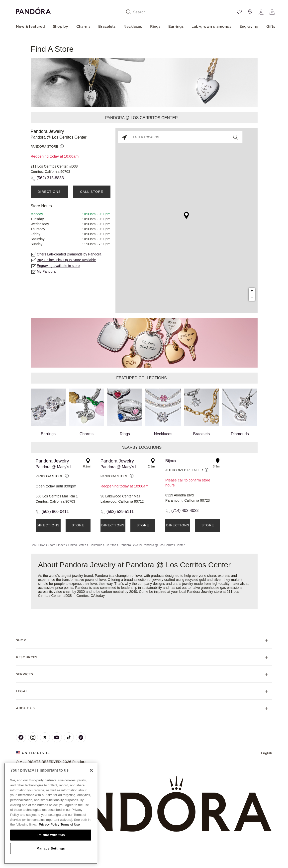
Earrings (176, 26)
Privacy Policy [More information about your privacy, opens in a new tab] (49, 824)
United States (77, 545)
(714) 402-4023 (185, 511)
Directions (49, 192)
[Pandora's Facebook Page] (21, 737)
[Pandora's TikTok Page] (69, 737)
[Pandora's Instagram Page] (33, 737)
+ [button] (252, 291)
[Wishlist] (239, 12)
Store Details (78, 528)
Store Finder (57, 545)
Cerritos (111, 545)
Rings (155, 26)
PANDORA (38, 545)
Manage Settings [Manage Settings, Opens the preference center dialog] (51, 848)
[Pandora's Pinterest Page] (81, 737)
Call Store (92, 192)
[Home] (144, 804)
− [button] (252, 297)
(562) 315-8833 (50, 178)
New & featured (30, 26)
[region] (51, 813)
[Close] (91, 770)
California (96, 545)
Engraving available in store (58, 266)
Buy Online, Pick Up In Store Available (66, 260)
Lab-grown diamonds (211, 26)
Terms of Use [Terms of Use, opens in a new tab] (70, 824)
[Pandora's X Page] (45, 737)
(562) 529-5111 (120, 512)
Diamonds (240, 412)
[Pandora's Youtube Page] (57, 737)
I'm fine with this (51, 835)
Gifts (271, 26)
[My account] (261, 12)
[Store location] (250, 12)
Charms (83, 26)
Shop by (60, 26)
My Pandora (46, 271)
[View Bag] (272, 12)
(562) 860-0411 (55, 512)
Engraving (249, 26)
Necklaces (133, 26)
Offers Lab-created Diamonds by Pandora (69, 254)
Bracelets (107, 26)
